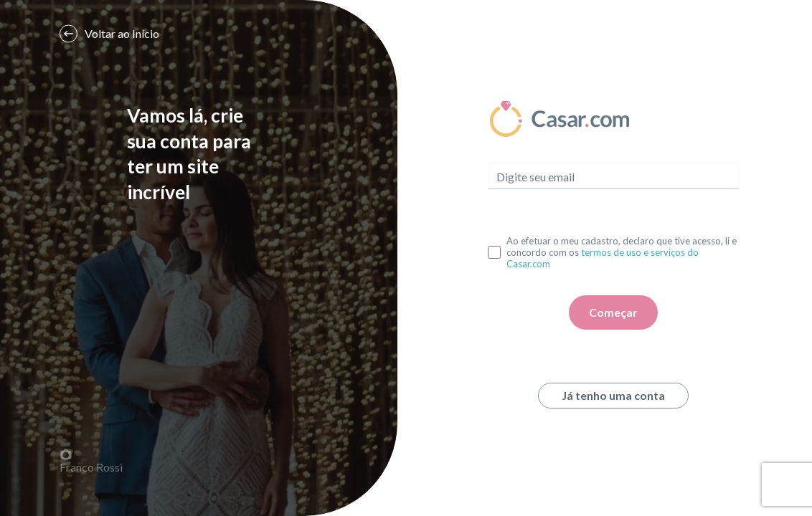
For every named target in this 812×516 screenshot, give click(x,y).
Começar (613, 312)
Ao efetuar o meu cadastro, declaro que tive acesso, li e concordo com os (622, 252)
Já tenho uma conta (613, 395)
